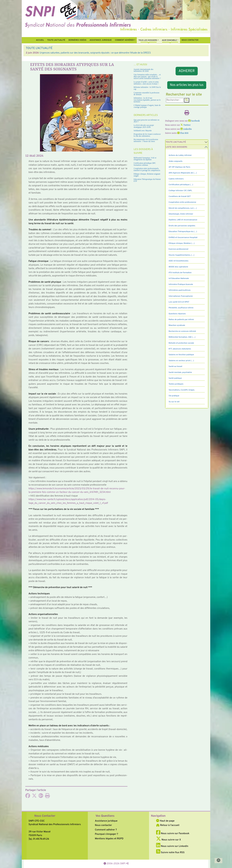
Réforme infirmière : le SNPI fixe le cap (147, 88)
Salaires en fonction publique (181, 355)
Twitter (186, 125)
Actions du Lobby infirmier (180, 155)
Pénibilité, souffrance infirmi (181, 308)
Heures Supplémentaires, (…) (181, 255)
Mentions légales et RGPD (109, 839)
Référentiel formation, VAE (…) (182, 337)
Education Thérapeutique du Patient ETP (147, 180)
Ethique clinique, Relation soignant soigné (147, 175)
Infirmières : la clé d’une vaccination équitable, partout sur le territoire (147, 100)
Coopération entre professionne (182, 202)
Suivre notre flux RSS (170, 853)
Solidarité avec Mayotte (143, 131)
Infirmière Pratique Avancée (181, 284)
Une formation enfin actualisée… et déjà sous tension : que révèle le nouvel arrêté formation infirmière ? (147, 77)
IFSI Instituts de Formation (180, 273)
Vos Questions (105, 816)
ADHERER (187, 71)
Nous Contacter (45, 816)
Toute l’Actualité (56, 40)
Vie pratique (174, 396)
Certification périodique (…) (181, 185)
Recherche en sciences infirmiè (182, 331)
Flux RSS (183, 133)
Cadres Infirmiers (176, 179)
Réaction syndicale (177, 325)
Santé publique (175, 378)
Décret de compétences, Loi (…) (183, 208)
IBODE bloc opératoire (178, 267)
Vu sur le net (174, 402)
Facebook (194, 121)
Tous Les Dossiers (148, 40)
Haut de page (165, 821)
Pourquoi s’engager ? (106, 834)
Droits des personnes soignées (182, 226)
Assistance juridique (101, 40)
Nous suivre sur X (169, 840)
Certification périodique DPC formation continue (145, 164)
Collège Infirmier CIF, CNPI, (180, 191)
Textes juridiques (176, 384)
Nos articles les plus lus (187, 85)
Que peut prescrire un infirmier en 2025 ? (147, 121)
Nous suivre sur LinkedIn (172, 846)
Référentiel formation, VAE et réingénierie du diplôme (145, 159)
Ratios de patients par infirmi (181, 320)
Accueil (40, 40)
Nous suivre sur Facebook (173, 834)
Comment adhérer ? (106, 830)
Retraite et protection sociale (181, 343)
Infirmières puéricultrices (180, 290)
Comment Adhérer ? (125, 40)
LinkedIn (186, 129)
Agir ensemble (169, 40)
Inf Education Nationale (179, 278)
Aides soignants (176, 161)
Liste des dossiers (176, 147)
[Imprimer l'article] (47, 797)
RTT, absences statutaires (180, 349)
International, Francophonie (181, 296)
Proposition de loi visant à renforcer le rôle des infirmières (147, 135)
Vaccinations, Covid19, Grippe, (182, 390)
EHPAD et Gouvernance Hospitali (183, 238)
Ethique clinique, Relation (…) (182, 243)
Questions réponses (177, 314)
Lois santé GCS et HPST (179, 302)
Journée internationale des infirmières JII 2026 (144, 70)
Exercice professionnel (179, 249)
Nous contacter (190, 40)
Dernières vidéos (77, 40)
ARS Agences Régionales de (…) (183, 173)
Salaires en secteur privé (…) (181, 361)
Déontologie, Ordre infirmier (181, 214)
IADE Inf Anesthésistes (179, 261)
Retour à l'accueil (168, 825)
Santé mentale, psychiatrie (180, 372)
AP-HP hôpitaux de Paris (179, 167)
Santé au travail (176, 366)
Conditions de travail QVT (180, 196)
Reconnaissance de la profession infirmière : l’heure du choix (146, 140)
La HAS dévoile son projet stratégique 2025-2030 (144, 126)
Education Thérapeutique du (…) (183, 232)
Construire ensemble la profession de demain (147, 94)
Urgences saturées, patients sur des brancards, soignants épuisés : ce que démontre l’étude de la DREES (95, 53)
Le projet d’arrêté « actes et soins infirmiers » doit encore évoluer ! (146, 83)
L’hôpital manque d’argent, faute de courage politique (147, 106)
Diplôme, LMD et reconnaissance (183, 220)
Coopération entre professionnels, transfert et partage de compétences (147, 169)
